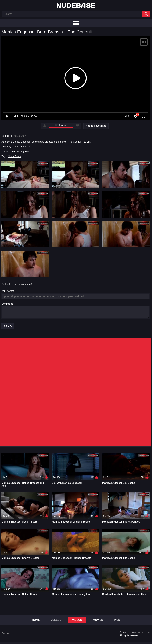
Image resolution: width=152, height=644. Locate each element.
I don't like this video (78, 126)
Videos (77, 620)
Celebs (56, 620)
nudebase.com (142, 633)
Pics (117, 620)
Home (36, 620)
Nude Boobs (15, 156)
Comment (7, 304)
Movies (98, 620)
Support (6, 633)
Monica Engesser (22, 147)
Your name (7, 291)
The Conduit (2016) (20, 152)
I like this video (44, 126)
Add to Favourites (96, 126)
